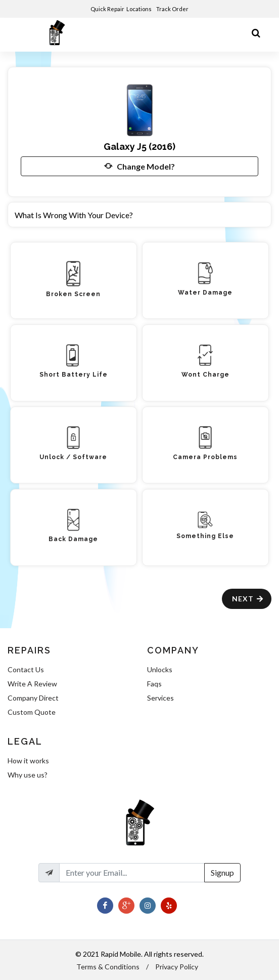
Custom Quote (32, 712)
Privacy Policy (177, 967)
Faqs (154, 684)
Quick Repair (107, 9)
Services (160, 698)
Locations (139, 9)
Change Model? (139, 166)
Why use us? (28, 775)
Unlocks (160, 669)
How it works (28, 761)
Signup (222, 872)
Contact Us (26, 669)
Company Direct (33, 698)
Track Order (173, 9)
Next (248, 599)
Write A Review (32, 684)
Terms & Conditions (108, 967)
